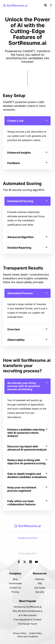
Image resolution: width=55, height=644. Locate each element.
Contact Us (15, 588)
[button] (27, 121)
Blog (15, 579)
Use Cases (40, 588)
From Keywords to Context (27, 620)
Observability (16, 340)
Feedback (14, 163)
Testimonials (15, 583)
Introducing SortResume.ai (28, 607)
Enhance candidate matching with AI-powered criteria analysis (26, 433)
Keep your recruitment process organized (22, 489)
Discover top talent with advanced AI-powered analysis (27, 448)
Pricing (15, 592)
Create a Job (15, 121)
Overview (14, 329)
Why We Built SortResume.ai (27, 611)
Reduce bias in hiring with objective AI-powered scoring (26, 462)
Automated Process (20, 293)
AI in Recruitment (27, 615)
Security (40, 592)
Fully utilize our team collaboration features (21, 503)
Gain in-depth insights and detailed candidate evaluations (27, 475)
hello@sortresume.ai (28, 538)
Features (40, 579)
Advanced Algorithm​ (20, 237)
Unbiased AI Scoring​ (20, 201)
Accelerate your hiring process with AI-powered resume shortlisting (23, 386)
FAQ (40, 583)
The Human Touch (27, 624)
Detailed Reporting (19, 248)
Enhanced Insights (19, 153)
